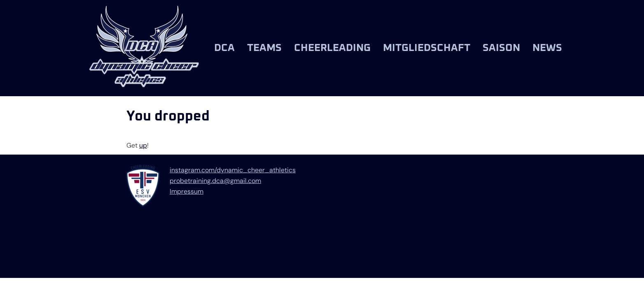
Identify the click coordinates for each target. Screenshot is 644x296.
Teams (264, 48)
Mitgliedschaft (427, 48)
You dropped (168, 116)
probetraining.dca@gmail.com (215, 181)
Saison (501, 48)
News (547, 48)
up (143, 145)
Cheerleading (332, 48)
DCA (224, 48)
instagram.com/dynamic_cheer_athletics (233, 170)
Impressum (187, 191)
